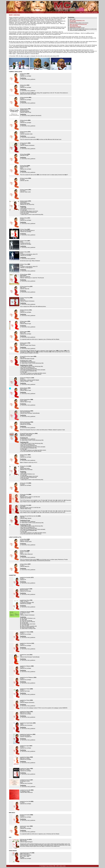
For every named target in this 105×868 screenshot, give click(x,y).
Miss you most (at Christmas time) (78, 24)
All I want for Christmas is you (77, 20)
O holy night (73, 22)
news (81, 12)
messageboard (87, 12)
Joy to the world (74, 25)
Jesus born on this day (75, 27)
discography (95, 12)
